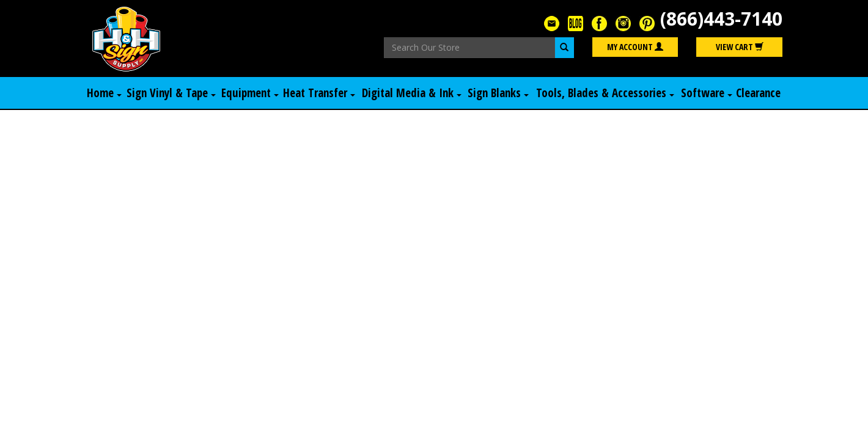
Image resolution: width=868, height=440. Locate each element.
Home (104, 93)
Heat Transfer (319, 93)
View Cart (740, 47)
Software (707, 93)
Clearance (758, 93)
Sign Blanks (498, 93)
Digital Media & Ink (412, 93)
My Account (635, 47)
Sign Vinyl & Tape (171, 93)
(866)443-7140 (721, 19)
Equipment (250, 93)
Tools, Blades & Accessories (605, 93)
